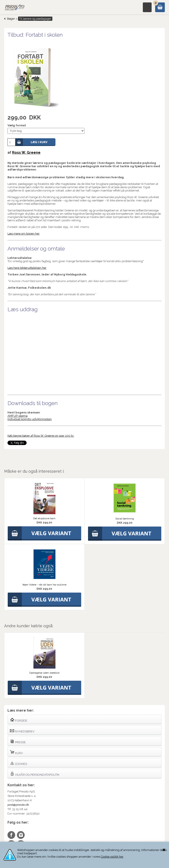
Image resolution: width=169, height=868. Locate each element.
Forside (19, 720)
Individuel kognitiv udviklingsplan (30, 419)
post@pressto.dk (18, 805)
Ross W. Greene (26, 153)
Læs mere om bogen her (24, 234)
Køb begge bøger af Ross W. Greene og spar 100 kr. (41, 436)
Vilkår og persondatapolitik (35, 774)
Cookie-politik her (112, 857)
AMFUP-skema (17, 416)
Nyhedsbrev (22, 731)
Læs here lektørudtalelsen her (27, 268)
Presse (18, 741)
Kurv (16, 752)
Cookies (18, 763)
